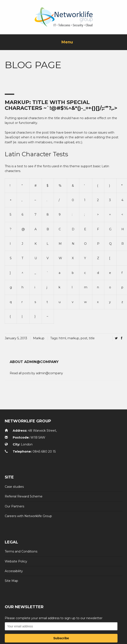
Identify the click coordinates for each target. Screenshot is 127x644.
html (62, 338)
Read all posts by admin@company (36, 373)
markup (73, 338)
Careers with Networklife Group (28, 516)
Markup (39, 338)
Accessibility (14, 571)
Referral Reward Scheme (24, 496)
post (84, 338)
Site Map (11, 581)
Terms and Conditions (21, 551)
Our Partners (14, 506)
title (92, 338)
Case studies (14, 487)
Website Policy (16, 561)
